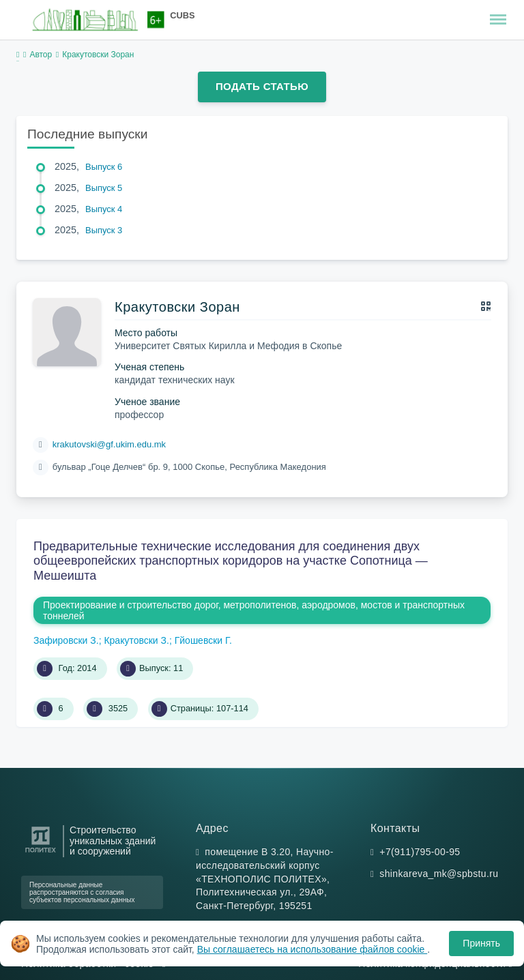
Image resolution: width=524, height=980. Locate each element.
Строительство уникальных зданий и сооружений (113, 841)
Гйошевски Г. (203, 640)
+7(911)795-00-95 (420, 852)
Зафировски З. (66, 640)
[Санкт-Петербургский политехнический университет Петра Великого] (41, 853)
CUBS (182, 15)
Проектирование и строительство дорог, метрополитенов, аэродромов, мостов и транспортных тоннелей (254, 610)
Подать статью (262, 86)
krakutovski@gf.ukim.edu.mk (109, 444)
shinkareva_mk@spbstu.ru (439, 874)
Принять (481, 943)
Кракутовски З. (136, 640)
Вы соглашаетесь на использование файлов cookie (312, 949)
